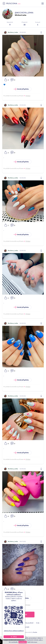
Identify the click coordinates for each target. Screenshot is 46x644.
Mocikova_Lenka (13, 32)
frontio (35, 632)
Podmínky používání (27, 623)
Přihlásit (28, 96)
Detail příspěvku (22, 89)
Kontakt (27, 627)
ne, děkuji (14, 637)
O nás (38, 623)
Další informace (32, 642)
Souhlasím (23, 642)
